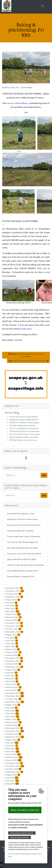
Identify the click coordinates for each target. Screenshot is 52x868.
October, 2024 (14, 629)
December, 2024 (14, 623)
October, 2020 (14, 769)
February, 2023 (14, 687)
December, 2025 (14, 588)
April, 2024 (12, 646)
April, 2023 (12, 681)
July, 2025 (12, 603)
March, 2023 (13, 684)
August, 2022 (13, 705)
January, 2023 (13, 690)
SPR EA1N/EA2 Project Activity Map (24, 431)
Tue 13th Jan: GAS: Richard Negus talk (22, 542)
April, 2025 (13, 611)
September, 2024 (15, 632)
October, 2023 (14, 664)
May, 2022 (13, 713)
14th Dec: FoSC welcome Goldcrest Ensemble (25, 565)
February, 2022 (14, 722)
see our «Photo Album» (18, 103)
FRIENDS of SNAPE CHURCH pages (24, 422)
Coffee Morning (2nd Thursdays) (20, 531)
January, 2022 (13, 725)
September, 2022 (15, 702)
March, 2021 (13, 754)
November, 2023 (15, 661)
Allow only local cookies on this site (22, 833)
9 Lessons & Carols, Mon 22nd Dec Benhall (24, 554)
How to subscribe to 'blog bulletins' (24, 417)
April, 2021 (13, 751)
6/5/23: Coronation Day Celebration (24, 428)
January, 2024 (13, 655)
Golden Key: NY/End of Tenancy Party (22, 519)
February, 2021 (14, 757)
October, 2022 (14, 699)
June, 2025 (12, 605)
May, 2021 (13, 748)
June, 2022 (13, 710)
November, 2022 (15, 696)
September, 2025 (15, 597)
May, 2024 (12, 643)
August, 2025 (13, 600)
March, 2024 (13, 649)
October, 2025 (14, 594)
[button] (8, 384)
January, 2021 (14, 760)
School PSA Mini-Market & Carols (21, 513)
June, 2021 (12, 746)
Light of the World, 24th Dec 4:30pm (22, 559)
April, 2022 (13, 716)
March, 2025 (13, 614)
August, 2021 (13, 740)
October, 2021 (14, 734)
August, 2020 (13, 775)
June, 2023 (12, 675)
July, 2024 (12, 638)
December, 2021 (14, 728)
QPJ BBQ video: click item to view (23, 440)
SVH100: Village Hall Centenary (22, 425)
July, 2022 (12, 708)
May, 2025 (12, 608)
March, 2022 (13, 719)
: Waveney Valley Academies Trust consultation (26, 355)
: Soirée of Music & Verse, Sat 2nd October (28, 361)
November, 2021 (15, 731)
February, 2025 (14, 617)
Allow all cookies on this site (25, 810)
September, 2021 (15, 737)
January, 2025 (13, 620)
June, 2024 (12, 640)
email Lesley (26, 329)
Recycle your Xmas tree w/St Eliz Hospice (24, 525)
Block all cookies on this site (20, 837)
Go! (44, 475)
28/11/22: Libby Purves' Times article (25, 434)
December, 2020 (14, 763)
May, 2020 (13, 783)
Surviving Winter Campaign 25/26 (21, 576)
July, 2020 (12, 778)
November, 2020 (15, 766)
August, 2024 (13, 635)
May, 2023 (12, 678)
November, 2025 (15, 591)
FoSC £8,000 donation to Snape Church (23, 571)
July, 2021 (12, 743)
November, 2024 (15, 626)
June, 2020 (13, 781)
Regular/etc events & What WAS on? (24, 420)
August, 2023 (13, 670)
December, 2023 (14, 658)
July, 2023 (12, 673)
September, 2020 (15, 772)
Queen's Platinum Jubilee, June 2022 (24, 437)
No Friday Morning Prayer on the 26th (22, 548)
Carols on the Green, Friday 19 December (24, 536)
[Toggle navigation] (42, 6)
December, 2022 (15, 693)
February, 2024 (14, 652)
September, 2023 (15, 667)
